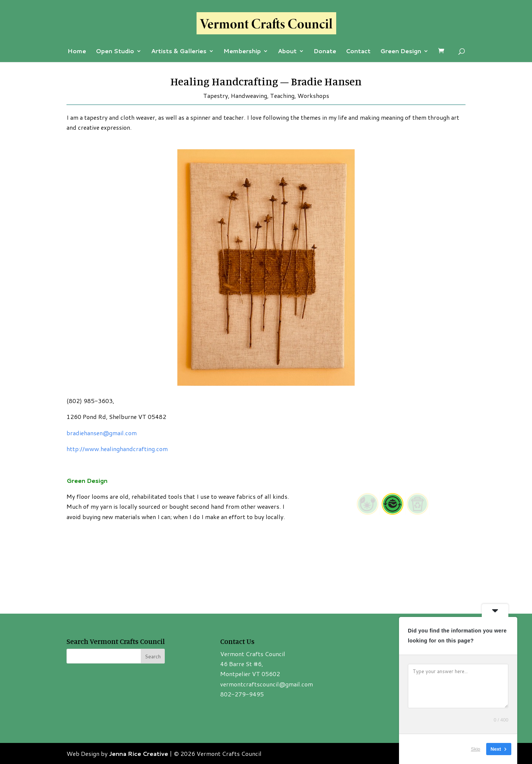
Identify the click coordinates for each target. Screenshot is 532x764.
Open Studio (115, 52)
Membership (242, 52)
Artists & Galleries (179, 52)
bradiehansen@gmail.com (102, 433)
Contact (358, 52)
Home (77, 52)
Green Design (401, 52)
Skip (476, 749)
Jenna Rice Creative (139, 753)
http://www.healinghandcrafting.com (117, 449)
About (287, 52)
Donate (325, 52)
